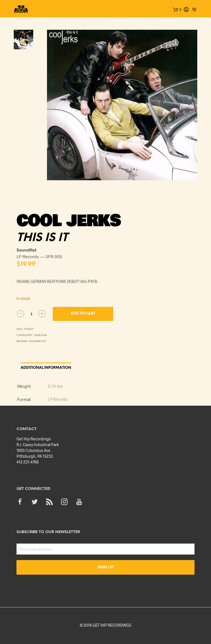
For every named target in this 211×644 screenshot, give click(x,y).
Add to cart (83, 314)
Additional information (46, 368)
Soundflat (37, 341)
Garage (41, 335)
